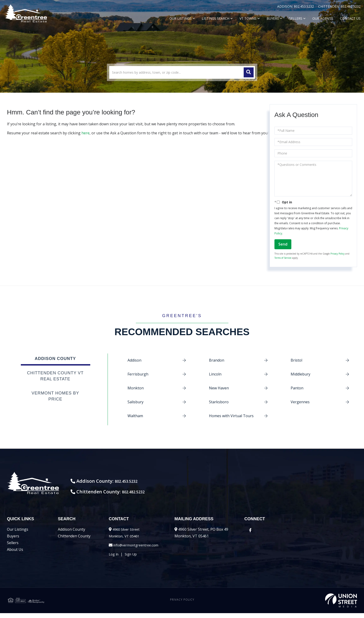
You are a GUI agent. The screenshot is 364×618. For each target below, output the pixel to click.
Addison (134, 360)
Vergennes (300, 402)
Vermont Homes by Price (55, 396)
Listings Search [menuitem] (216, 18)
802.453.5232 (304, 6)
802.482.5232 (351, 6)
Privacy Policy (338, 254)
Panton (297, 388)
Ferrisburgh (138, 374)
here (86, 133)
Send (283, 244)
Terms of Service (283, 258)
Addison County (55, 359)
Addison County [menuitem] (72, 534)
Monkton (136, 388)
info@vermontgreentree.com (139, 550)
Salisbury (135, 402)
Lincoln (215, 374)
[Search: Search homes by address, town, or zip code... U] (182, 72)
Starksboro (219, 402)
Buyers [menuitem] (273, 18)
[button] (249, 72)
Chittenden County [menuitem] (74, 541)
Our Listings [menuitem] (180, 18)
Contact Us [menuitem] (350, 18)
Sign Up (133, 559)
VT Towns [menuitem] (248, 18)
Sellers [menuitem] (296, 18)
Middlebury (300, 374)
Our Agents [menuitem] (323, 18)
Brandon (217, 360)
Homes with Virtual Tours (231, 416)
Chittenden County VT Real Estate (55, 376)
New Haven (219, 388)
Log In (114, 559)
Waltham (135, 416)
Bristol (296, 360)
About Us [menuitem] (15, 554)
